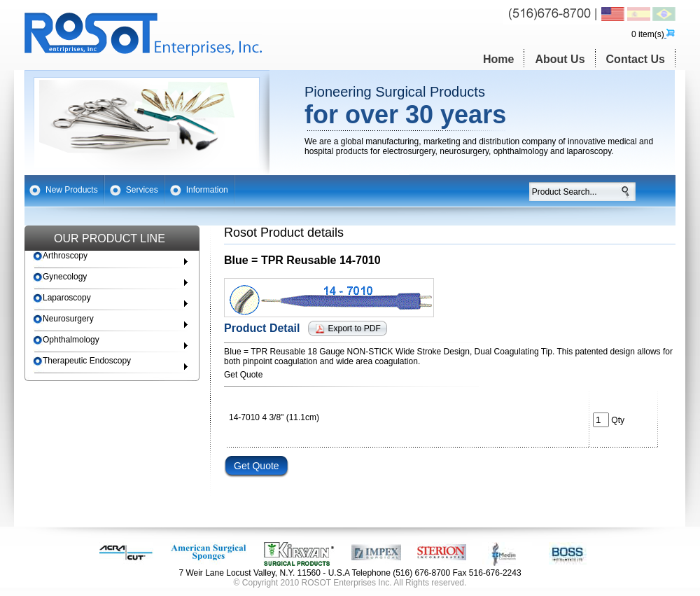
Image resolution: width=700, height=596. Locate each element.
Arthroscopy (60, 256)
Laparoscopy (62, 298)
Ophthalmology (66, 340)
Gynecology (60, 277)
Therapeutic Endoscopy (82, 361)
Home (498, 59)
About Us (560, 59)
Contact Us (636, 59)
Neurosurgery (63, 319)
